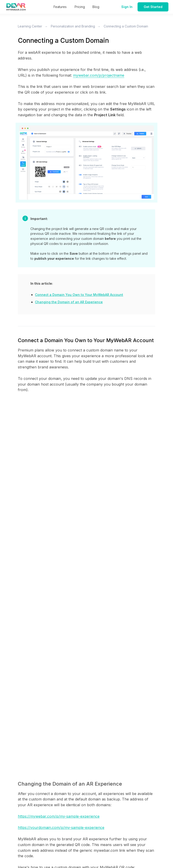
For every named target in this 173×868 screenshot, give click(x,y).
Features (60, 7)
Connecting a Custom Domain (126, 26)
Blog (96, 7)
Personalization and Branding (73, 26)
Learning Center (30, 26)
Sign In (127, 7)
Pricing (80, 7)
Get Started (153, 7)
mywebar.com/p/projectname (99, 75)
